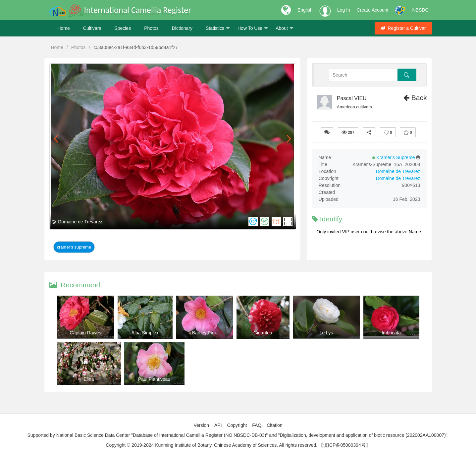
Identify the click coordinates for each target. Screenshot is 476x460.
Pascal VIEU (352, 98)
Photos (151, 28)
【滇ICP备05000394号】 (344, 445)
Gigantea (263, 333)
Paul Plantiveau (154, 379)
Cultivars (92, 28)
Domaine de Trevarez (398, 171)
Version (201, 425)
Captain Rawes (86, 333)
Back (415, 98)
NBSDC (420, 10)
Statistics (218, 28)
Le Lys (326, 333)
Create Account (373, 10)
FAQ (257, 425)
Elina (89, 379)
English (305, 10)
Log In (344, 10)
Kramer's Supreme (74, 247)
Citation (274, 425)
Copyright (237, 425)
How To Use (253, 28)
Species (123, 28)
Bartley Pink (205, 333)
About (285, 28)
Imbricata (391, 333)
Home (64, 28)
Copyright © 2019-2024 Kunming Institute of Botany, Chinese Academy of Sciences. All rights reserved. (212, 445)
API (218, 425)
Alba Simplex (145, 333)
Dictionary (182, 28)
